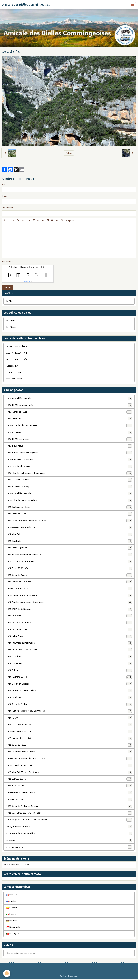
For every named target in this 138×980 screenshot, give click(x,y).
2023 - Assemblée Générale (69, 725)
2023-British (69, 670)
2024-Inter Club (69, 534)
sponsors (69, 840)
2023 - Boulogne (69, 697)
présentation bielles (69, 847)
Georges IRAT (13, 366)
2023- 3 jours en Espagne (69, 684)
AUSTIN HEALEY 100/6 (17, 359)
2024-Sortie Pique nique (69, 548)
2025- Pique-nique (69, 446)
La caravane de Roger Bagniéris (69, 833)
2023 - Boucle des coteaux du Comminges (69, 711)
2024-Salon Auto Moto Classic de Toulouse (69, 521)
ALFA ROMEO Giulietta (17, 346)
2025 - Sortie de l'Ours (69, 412)
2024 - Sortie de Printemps (69, 623)
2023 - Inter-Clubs (69, 636)
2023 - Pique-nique (69, 663)
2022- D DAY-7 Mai (69, 799)
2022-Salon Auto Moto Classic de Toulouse (69, 759)
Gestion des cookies (69, 976)
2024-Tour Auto (69, 616)
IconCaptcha (27, 281)
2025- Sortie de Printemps (69, 487)
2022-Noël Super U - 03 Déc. (69, 731)
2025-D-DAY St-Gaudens (69, 480)
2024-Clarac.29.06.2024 (69, 568)
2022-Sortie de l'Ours (69, 745)
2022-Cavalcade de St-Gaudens (69, 752)
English (11, 901)
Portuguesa (13, 934)
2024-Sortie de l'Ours (69, 514)
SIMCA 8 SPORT (14, 372)
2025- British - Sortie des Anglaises (69, 453)
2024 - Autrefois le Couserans (69, 561)
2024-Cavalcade (69, 541)
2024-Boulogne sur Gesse (69, 507)
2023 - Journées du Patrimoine (69, 643)
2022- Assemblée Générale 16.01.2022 (69, 813)
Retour (69, 153)
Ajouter (7, 287)
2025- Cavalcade (69, 432)
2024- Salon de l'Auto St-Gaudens (69, 500)
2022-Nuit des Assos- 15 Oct (69, 738)
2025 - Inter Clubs (69, 419)
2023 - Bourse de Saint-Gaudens (69, 691)
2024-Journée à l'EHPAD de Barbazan (69, 555)
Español (12, 908)
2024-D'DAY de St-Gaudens (69, 609)
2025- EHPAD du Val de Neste (69, 405)
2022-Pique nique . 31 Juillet (69, 765)
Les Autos (11, 320)
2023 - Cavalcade (69, 657)
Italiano (11, 914)
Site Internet (7, 208)
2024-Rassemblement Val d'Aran (69, 527)
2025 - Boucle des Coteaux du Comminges (69, 473)
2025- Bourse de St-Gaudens (69, 459)
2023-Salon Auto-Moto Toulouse (69, 650)
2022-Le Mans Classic (69, 779)
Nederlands (13, 927)
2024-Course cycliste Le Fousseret (69, 595)
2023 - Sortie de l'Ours (69, 629)
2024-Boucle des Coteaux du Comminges (69, 602)
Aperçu (70, 220)
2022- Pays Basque (69, 786)
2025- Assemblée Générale (69, 493)
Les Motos (11, 327)
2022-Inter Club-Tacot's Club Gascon (69, 772)
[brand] (26, 5)
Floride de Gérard (14, 379)
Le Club (10, 301)
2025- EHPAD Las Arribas (69, 439)
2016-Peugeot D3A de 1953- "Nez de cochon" (69, 820)
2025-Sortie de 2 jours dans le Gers (69, 425)
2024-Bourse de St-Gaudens (69, 582)
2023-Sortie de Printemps (69, 704)
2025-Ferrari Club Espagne (69, 466)
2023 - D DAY (69, 718)
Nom (4, 184)
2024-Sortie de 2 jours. (69, 575)
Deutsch (12, 921)
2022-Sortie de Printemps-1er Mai (69, 806)
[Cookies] (7, 973)
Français (12, 895)
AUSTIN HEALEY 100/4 (17, 353)
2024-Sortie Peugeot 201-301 (69, 589)
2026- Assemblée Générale (69, 398)
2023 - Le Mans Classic (69, 677)
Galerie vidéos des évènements (21, 953)
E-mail (5, 196)
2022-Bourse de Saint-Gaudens (69, 793)
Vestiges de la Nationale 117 (69, 827)
